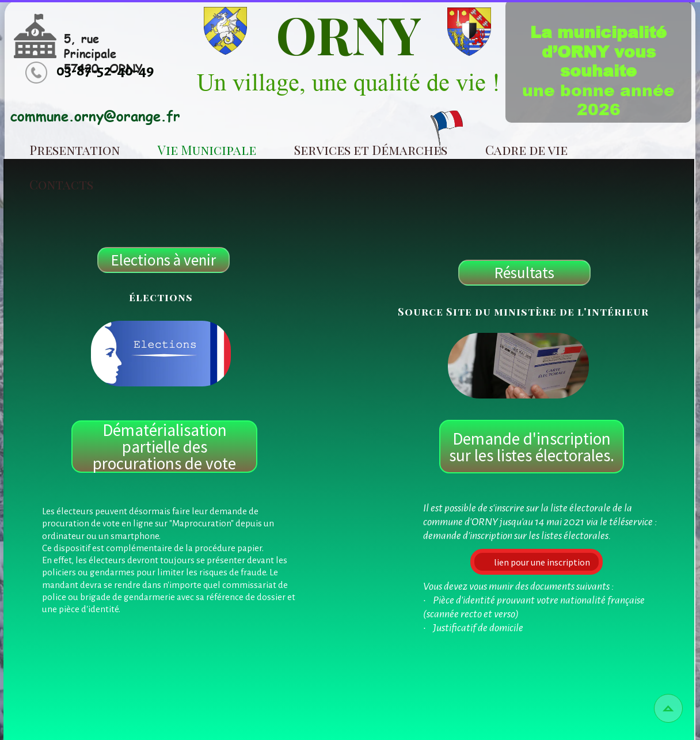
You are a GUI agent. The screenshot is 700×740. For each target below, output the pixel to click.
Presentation (75, 150)
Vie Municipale (207, 150)
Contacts (61, 184)
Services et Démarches (371, 150)
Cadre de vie (526, 150)
